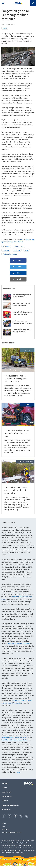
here (18, 772)
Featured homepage (10, 254)
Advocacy (6, 246)
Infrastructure (19, 246)
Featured (17, 250)
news (27, 250)
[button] (3, 3)
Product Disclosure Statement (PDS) (14, 737)
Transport (6, 250)
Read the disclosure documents (19, 644)
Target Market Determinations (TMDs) (14, 740)
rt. (22, 242)
